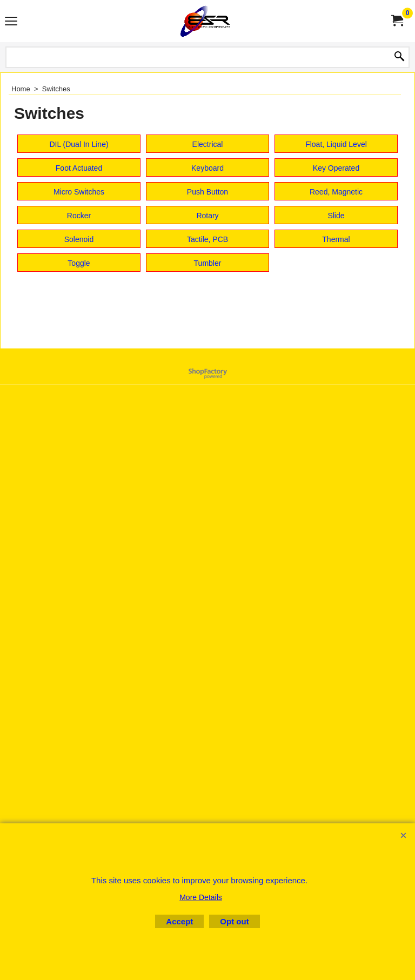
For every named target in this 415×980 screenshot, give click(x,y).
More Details (201, 897)
